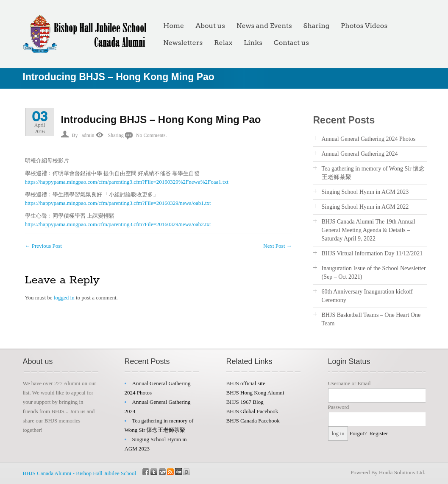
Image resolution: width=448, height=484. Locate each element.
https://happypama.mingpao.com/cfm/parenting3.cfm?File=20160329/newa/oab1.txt (118, 203)
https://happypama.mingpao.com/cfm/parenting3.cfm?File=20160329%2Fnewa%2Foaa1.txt (127, 182)
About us (210, 26)
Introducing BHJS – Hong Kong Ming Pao (161, 119)
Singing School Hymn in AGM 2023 (365, 192)
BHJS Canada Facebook (253, 421)
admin (88, 135)
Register (378, 433)
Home (174, 26)
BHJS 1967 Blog (245, 402)
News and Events (264, 26)
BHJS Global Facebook (252, 411)
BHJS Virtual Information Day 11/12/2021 (372, 253)
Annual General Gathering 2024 (360, 154)
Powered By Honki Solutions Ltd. (388, 472)
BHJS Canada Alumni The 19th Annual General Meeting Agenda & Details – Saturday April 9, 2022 (369, 230)
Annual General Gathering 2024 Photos (369, 139)
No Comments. (152, 135)
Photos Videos (364, 26)
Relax (223, 43)
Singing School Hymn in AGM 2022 (365, 207)
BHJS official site (246, 383)
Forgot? (358, 433)
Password (339, 407)
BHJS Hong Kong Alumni (255, 393)
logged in (64, 298)
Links (253, 43)
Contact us (291, 43)
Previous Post (43, 246)
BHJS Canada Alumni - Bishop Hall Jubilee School (80, 473)
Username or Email (349, 383)
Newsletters (183, 43)
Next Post (277, 246)
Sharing (316, 26)
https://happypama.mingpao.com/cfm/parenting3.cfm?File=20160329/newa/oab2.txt (118, 224)
